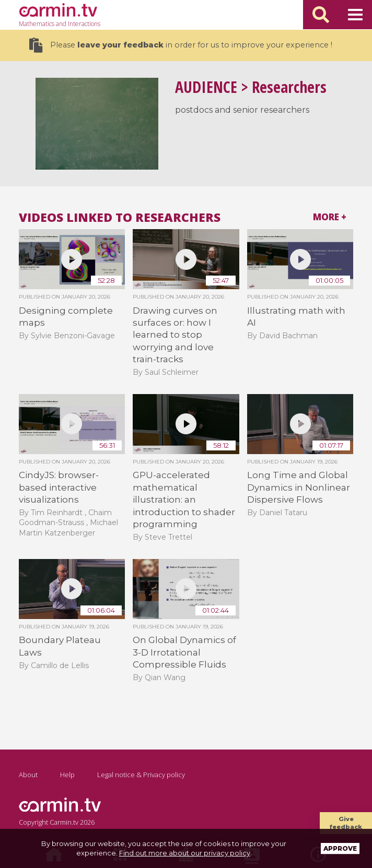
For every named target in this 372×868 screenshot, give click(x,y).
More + (330, 217)
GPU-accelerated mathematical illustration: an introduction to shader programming (184, 500)
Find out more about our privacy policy (185, 853)
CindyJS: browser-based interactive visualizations (59, 487)
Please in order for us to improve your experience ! (181, 45)
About (28, 775)
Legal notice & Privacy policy (141, 775)
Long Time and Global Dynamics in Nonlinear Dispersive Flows (299, 487)
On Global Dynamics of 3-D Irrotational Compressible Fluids (184, 652)
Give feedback (346, 823)
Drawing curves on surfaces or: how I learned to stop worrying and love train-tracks (175, 335)
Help (67, 775)
